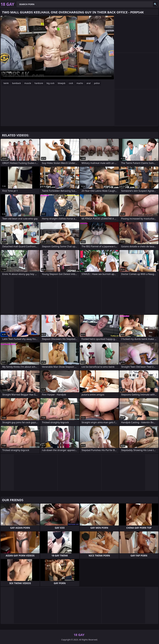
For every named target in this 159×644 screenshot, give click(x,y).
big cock (50, 83)
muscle (28, 83)
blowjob (62, 83)
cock (71, 83)
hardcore (39, 83)
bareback (17, 83)
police (97, 83)
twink (6, 83)
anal (88, 83)
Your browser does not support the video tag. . (57, 48)
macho (80, 83)
